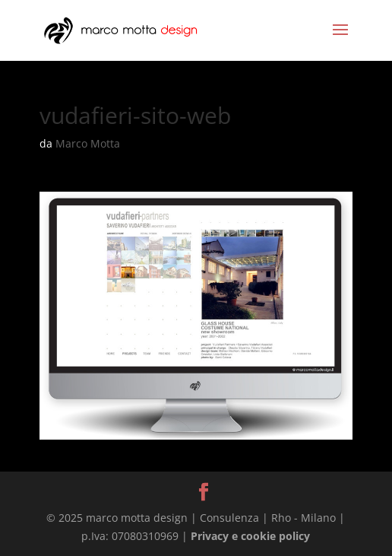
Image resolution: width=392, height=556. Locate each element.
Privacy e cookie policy (250, 536)
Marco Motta (88, 143)
